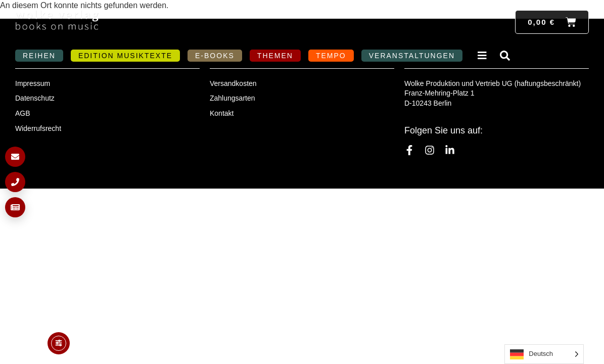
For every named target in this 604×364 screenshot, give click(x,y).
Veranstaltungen (412, 56)
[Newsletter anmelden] (15, 207)
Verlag (484, 56)
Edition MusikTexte (125, 56)
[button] (22, 342)
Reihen (39, 56)
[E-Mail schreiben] (15, 157)
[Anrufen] (15, 182)
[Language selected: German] (544, 354)
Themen (275, 56)
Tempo (331, 56)
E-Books (215, 56)
